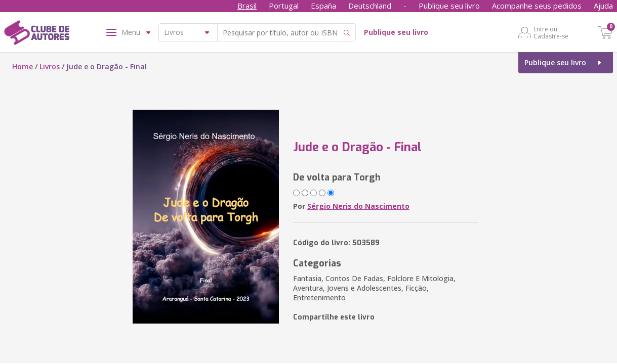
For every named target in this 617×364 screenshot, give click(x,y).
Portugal (284, 6)
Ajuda (603, 6)
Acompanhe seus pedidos (537, 6)
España (323, 6)
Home (23, 66)
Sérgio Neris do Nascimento (358, 206)
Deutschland (370, 6)
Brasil (247, 6)
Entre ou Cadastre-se (551, 32)
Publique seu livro (449, 6)
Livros (50, 66)
